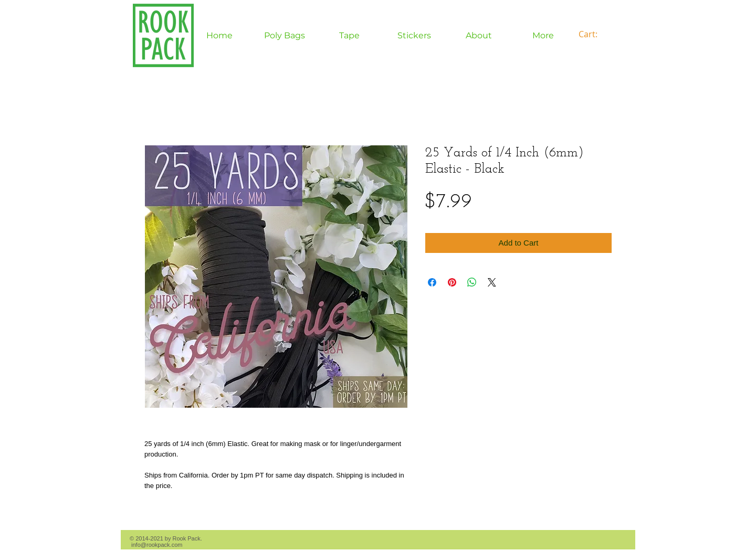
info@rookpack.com (157, 545)
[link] (594, 34)
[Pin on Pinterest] (452, 282)
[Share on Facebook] (432, 282)
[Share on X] (492, 282)
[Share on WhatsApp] (472, 282)
